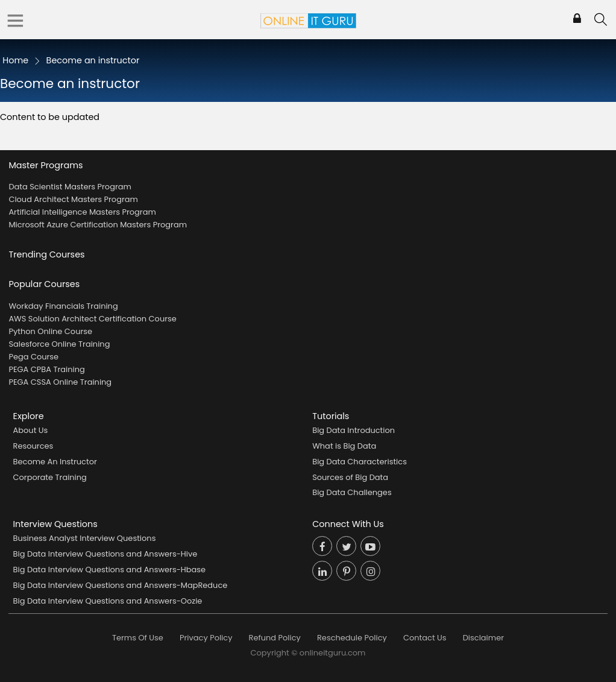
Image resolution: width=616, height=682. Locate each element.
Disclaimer (483, 638)
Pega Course (33, 357)
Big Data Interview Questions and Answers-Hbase (110, 570)
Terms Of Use (138, 638)
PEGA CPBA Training (46, 369)
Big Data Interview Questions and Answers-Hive (105, 554)
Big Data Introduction (354, 430)
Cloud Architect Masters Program (73, 199)
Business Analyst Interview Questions (85, 538)
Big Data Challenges (352, 492)
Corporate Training (50, 477)
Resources (33, 446)
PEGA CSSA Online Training (60, 382)
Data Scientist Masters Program (70, 187)
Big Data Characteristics (360, 462)
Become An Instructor (55, 462)
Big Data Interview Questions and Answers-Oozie (108, 601)
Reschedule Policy (352, 638)
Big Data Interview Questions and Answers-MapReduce (121, 585)
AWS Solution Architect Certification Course (92, 319)
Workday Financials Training (63, 306)
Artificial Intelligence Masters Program (82, 212)
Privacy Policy (206, 638)
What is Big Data (344, 446)
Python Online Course (50, 331)
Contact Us (425, 638)
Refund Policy (275, 638)
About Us (31, 430)
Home (15, 60)
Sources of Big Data (350, 477)
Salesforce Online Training (59, 344)
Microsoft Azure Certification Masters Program (98, 225)
